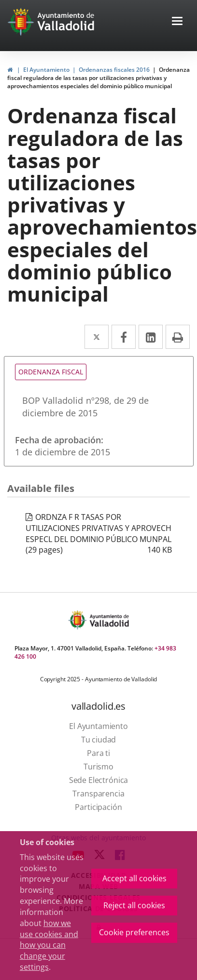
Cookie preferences (134, 932)
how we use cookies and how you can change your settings (49, 945)
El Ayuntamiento (46, 70)
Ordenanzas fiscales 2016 (114, 70)
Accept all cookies (134, 878)
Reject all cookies (134, 905)
